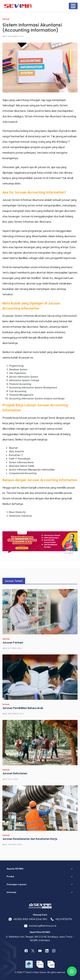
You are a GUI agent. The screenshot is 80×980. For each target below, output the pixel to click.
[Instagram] (54, 951)
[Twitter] (33, 951)
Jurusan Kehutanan (15, 773)
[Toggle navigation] (73, 6)
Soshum (6, 704)
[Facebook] (26, 951)
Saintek (6, 19)
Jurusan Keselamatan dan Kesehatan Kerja (30, 839)
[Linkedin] (47, 951)
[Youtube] (40, 951)
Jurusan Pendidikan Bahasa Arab (23, 708)
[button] (72, 971)
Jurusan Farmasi (13, 642)
